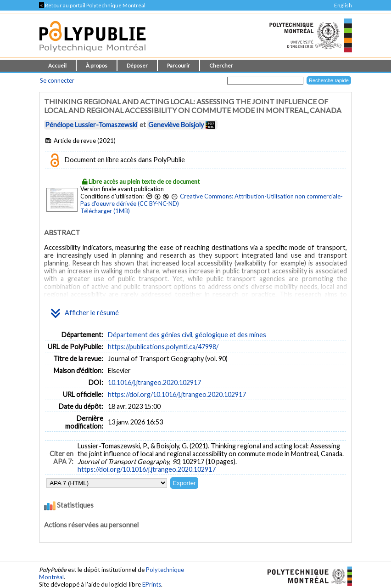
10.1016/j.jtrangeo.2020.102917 (154, 382)
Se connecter (57, 80)
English (343, 5)
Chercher (221, 65)
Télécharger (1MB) (105, 211)
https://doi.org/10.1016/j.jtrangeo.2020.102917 (177, 394)
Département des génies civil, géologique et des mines (187, 335)
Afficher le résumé (85, 313)
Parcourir (179, 65)
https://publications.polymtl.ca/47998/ (163, 347)
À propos (97, 65)
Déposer (137, 65)
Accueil (57, 65)
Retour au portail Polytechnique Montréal (92, 5)
